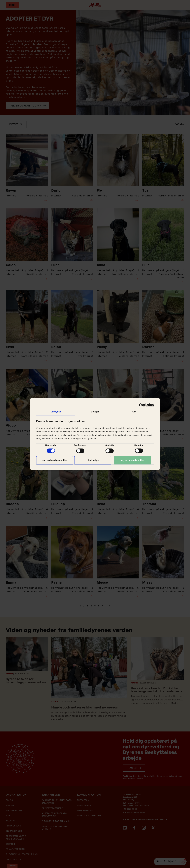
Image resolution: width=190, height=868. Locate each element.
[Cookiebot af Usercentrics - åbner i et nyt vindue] (141, 406)
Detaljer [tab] (95, 412)
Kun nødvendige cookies (55, 460)
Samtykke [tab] (56, 412)
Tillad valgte (93, 460)
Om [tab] (134, 412)
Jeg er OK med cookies (132, 460)
